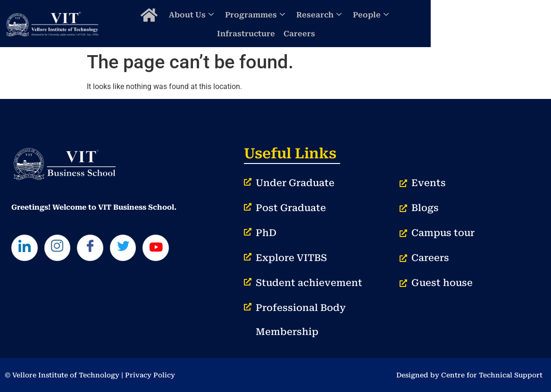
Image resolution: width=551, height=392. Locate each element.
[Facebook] (95, 249)
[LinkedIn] (25, 249)
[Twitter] (130, 249)
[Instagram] (60, 249)
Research (341, 23)
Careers (505, 23)
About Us (213, 23)
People (393, 23)
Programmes (277, 23)
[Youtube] (165, 249)
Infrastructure (451, 23)
